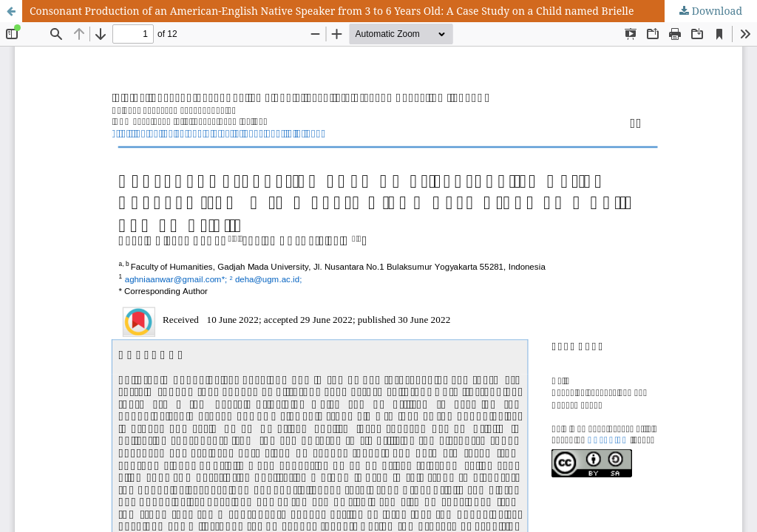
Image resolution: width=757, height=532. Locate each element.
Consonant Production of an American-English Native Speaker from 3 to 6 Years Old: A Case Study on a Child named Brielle (332, 11)
